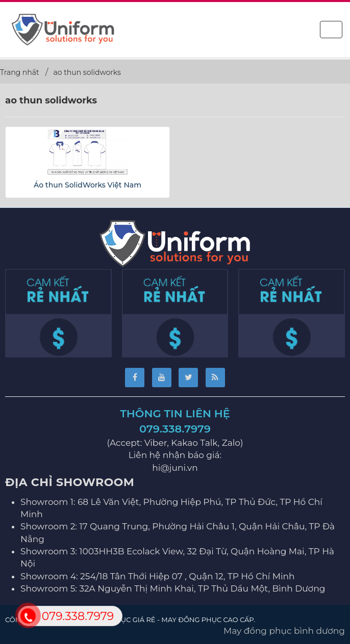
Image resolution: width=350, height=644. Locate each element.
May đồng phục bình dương (284, 631)
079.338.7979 (175, 429)
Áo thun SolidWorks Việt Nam (87, 185)
